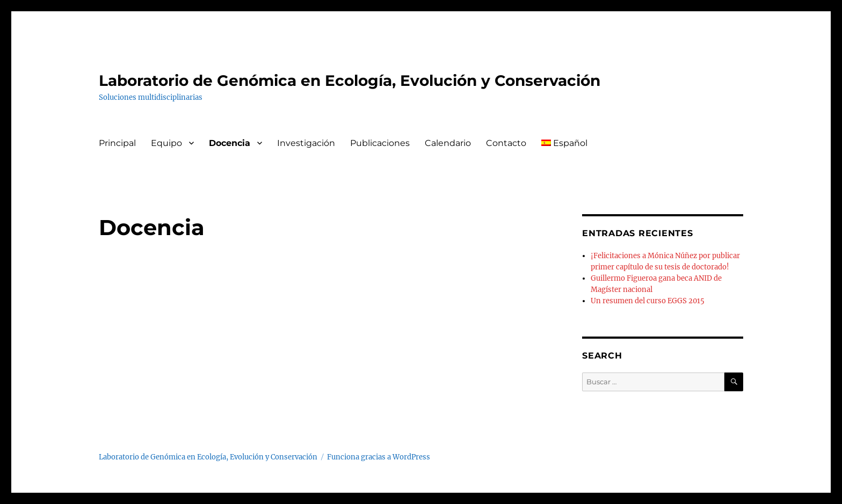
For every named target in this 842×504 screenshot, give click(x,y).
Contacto (506, 143)
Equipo (166, 143)
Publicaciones (380, 143)
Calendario (448, 143)
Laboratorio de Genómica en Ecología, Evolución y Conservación (350, 81)
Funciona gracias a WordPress (379, 457)
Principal (117, 143)
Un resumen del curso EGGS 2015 (648, 301)
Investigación (306, 143)
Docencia (230, 143)
